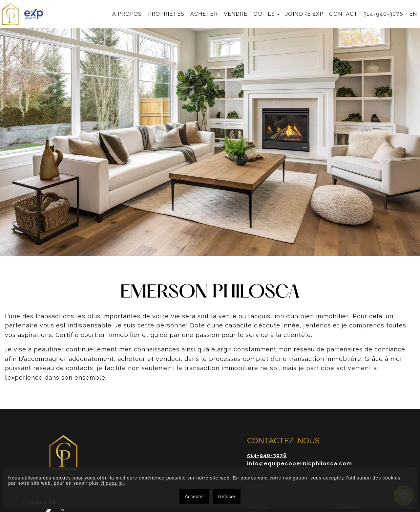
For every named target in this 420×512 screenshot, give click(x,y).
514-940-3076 (383, 14)
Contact (343, 14)
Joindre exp (304, 14)
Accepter (194, 496)
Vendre (236, 14)
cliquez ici (112, 483)
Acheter (204, 14)
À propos (127, 14)
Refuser (227, 496)
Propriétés (166, 14)
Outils (264, 14)
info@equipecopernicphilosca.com (300, 464)
